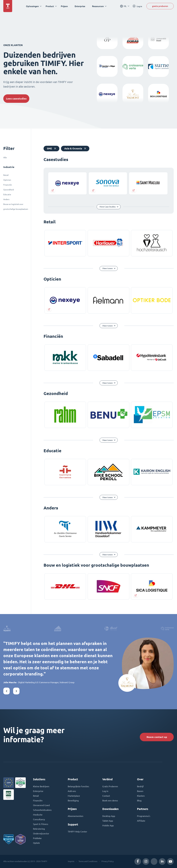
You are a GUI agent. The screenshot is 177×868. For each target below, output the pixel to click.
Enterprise (80, 6)
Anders (6, 199)
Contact (106, 796)
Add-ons (72, 791)
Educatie (7, 195)
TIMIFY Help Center (77, 832)
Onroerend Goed (41, 805)
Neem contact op (157, 737)
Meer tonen (108, 268)
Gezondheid (9, 190)
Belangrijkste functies (78, 786)
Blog (139, 801)
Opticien (7, 180)
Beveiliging (73, 801)
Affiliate (141, 821)
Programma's (144, 816)
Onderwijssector (41, 834)
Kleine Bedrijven (41, 786)
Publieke (37, 838)
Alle (5, 158)
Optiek (36, 843)
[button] (6, 691)
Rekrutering (39, 829)
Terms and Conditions (88, 861)
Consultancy (39, 819)
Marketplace (74, 796)
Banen (140, 791)
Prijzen (64, 6)
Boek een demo (110, 801)
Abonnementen (76, 816)
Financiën (8, 185)
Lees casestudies (16, 99)
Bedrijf (140, 786)
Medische (38, 815)
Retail (6, 175)
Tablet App (108, 821)
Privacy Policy (108, 861)
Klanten (141, 796)
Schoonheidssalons (42, 810)
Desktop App (109, 816)
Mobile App (108, 825)
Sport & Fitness (41, 824)
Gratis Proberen (110, 786)
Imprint (71, 861)
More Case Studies (108, 207)
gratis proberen (160, 6)
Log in (105, 791)
